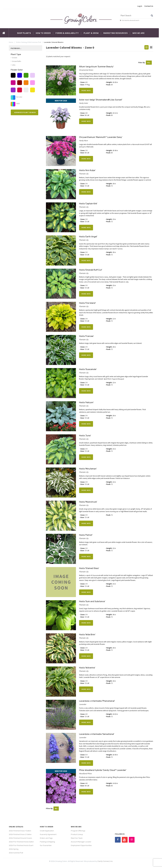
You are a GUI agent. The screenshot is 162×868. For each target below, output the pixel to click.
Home (11, 42)
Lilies (14, 65)
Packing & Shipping (47, 842)
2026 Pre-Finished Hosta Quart (21, 845)
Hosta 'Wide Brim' (87, 635)
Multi (18, 104)
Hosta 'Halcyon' (86, 402)
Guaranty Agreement (48, 834)
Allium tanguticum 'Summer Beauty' (96, 67)
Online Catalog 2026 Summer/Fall (28, 42)
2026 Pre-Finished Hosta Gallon (21, 842)
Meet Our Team (77, 838)
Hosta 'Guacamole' (88, 369)
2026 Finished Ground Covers (20, 838)
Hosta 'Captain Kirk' (88, 204)
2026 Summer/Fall (16, 853)
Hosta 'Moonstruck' (88, 502)
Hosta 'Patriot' (86, 535)
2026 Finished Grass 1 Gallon (20, 831)
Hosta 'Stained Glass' (89, 568)
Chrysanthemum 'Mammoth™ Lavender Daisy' (101, 137)
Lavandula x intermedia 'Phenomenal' (97, 701)
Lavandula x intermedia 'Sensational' (97, 734)
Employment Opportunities (81, 845)
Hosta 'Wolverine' (87, 668)
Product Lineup (77, 834)
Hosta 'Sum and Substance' (92, 601)
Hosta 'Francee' (86, 336)
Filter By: (145, 63)
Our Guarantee (46, 845)
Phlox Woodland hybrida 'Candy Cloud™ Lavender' (103, 770)
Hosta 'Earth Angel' (88, 237)
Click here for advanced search (130, 20)
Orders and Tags (46, 838)
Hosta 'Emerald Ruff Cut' (91, 270)
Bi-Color (19, 97)
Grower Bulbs (17, 61)
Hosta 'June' (85, 436)
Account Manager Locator (81, 842)
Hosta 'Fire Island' (87, 303)
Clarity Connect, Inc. (105, 861)
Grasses (15, 58)
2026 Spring (14, 849)
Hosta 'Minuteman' (88, 469)
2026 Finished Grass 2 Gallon (20, 834)
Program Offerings (78, 831)
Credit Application (47, 831)
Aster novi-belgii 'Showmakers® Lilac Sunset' (101, 100)
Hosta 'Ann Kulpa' (87, 170)
